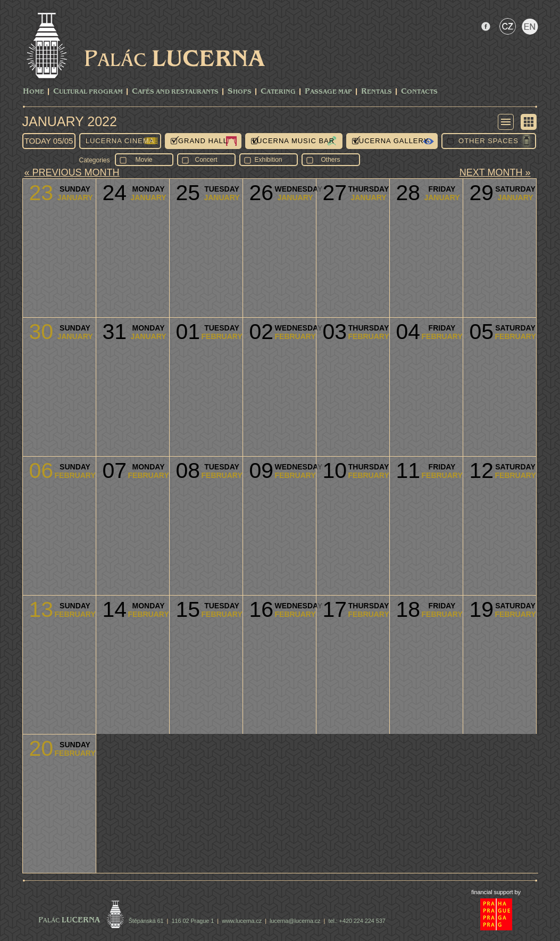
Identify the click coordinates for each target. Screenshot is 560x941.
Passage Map (328, 92)
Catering (278, 92)
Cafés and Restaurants (175, 92)
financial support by (496, 892)
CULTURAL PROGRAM (88, 92)
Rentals (377, 92)
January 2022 (70, 121)
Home (34, 92)
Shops (240, 92)
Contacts (419, 92)
